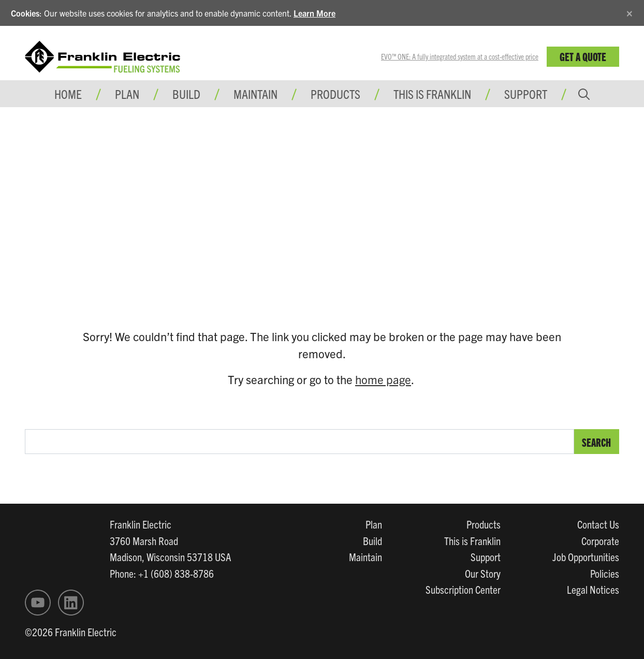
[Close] (630, 12)
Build (372, 540)
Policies (605, 573)
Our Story (483, 573)
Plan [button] (127, 94)
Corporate (600, 540)
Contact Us (598, 524)
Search (596, 442)
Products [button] (335, 94)
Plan (374, 524)
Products (484, 524)
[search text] (299, 442)
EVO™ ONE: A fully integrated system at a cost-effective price (460, 56)
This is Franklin (432, 94)
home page (383, 379)
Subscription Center (463, 589)
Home (68, 94)
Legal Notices (593, 589)
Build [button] (186, 94)
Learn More (314, 13)
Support (526, 94)
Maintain (365, 557)
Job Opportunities (586, 557)
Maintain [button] (255, 94)
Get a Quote (583, 56)
